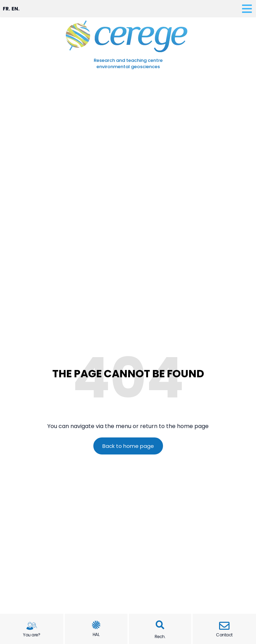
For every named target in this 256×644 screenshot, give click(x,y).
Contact (224, 635)
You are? (32, 635)
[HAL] (96, 625)
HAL (96, 634)
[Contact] (224, 626)
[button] (160, 625)
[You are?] (32, 626)
